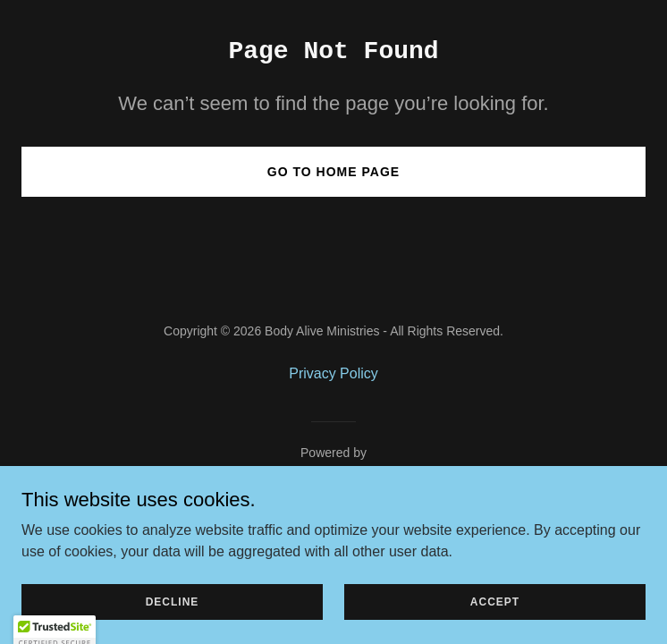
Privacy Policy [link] (333, 373)
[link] (334, 474)
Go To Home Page (333, 172)
